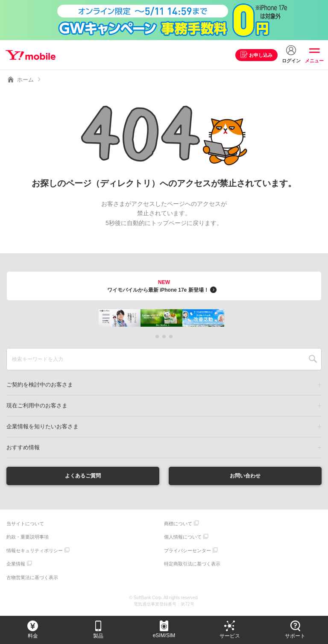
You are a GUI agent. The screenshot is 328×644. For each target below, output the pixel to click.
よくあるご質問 (83, 476)
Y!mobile (31, 55)
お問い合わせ (245, 476)
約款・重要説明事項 (28, 538)
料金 (33, 636)
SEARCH (313, 359)
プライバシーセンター (187, 551)
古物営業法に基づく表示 (32, 578)
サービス (230, 636)
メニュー (314, 61)
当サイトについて (25, 524)
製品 (98, 636)
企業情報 (16, 565)
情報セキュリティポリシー (35, 551)
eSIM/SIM (164, 635)
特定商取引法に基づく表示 (192, 565)
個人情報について (183, 538)
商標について (178, 524)
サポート (295, 636)
